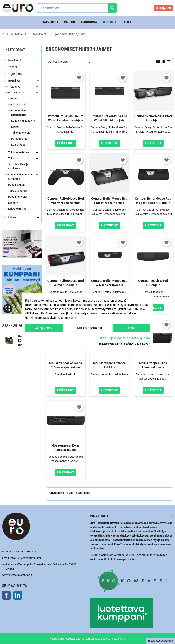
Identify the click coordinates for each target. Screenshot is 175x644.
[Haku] (77, 8)
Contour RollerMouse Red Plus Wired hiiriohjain (109, 201)
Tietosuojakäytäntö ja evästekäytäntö (125, 338)
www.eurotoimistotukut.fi (17, 575)
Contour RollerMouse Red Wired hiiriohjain (65, 283)
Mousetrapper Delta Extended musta (153, 365)
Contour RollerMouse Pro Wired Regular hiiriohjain (66, 118)
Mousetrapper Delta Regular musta (66, 448)
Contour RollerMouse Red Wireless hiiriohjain (109, 283)
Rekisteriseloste (75, 639)
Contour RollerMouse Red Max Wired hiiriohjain (65, 201)
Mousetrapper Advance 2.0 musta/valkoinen (66, 365)
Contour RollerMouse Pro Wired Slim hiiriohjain (109, 118)
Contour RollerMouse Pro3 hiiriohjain (153, 118)
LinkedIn (18, 595)
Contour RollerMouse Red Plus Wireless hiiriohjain (153, 201)
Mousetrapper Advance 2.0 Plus (109, 365)
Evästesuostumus (160, 641)
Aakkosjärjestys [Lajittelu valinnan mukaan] (58, 62)
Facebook (6, 595)
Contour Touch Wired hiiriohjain (153, 283)
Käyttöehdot (57, 639)
